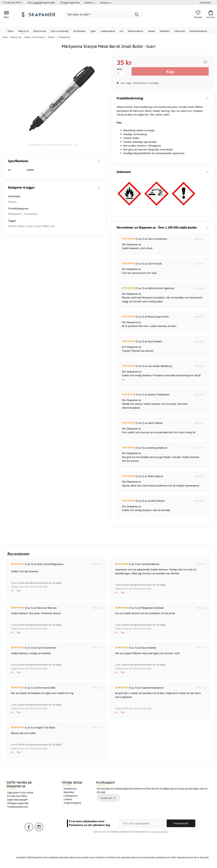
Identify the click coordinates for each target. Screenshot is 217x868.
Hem (5, 37)
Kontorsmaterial (135, 31)
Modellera (165, 31)
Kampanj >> (106, 3)
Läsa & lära (180, 31)
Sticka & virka (40, 31)
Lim (121, 31)
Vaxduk (151, 31)
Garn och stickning (60, 31)
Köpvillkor (69, 792)
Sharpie (12, 202)
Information (205, 3)
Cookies (68, 799)
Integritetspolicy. (159, 832)
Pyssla (11, 31)
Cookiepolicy (71, 796)
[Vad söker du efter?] (103, 15)
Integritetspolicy (72, 803)
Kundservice (70, 789)
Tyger (93, 31)
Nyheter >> (90, 3)
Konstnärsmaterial (198, 31)
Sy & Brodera (79, 31)
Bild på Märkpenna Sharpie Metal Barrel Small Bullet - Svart (53, 145)
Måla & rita (23, 31)
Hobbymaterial (108, 31)
